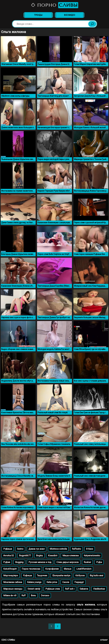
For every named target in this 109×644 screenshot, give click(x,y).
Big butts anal (96, 576)
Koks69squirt (10, 569)
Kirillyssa (80, 576)
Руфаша (8, 549)
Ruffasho (76, 549)
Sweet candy (34, 589)
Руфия (7, 562)
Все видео (70, 15)
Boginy (39, 556)
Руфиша (27, 576)
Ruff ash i (70, 589)
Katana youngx (34, 582)
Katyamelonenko (92, 556)
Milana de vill (10, 595)
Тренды (38, 15)
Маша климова (71, 556)
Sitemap (104, 640)
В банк (90, 549)
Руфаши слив (53, 589)
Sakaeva (84, 589)
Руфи (99, 562)
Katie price (52, 582)
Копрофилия (52, 569)
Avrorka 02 (9, 556)
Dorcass (45, 595)
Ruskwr (87, 562)
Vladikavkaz (99, 589)
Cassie (66, 582)
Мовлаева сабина (13, 582)
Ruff (24, 595)
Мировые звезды (13, 589)
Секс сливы (8, 640)
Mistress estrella (58, 549)
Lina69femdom (84, 569)
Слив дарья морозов (68, 562)
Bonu (33, 595)
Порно (54, 5)
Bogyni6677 (25, 556)
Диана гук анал (37, 549)
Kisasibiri (53, 556)
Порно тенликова (31, 569)
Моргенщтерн (11, 576)
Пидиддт (79, 582)
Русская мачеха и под (40, 562)
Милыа (67, 569)
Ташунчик (42, 576)
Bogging (19, 562)
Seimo (20, 549)
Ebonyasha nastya (61, 576)
